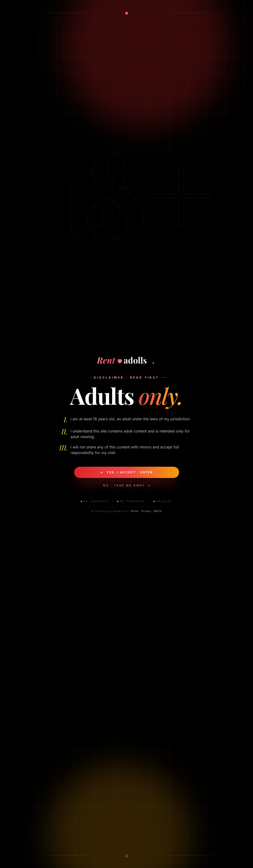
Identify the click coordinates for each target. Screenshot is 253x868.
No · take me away (126, 486)
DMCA (158, 512)
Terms (135, 512)
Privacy (146, 512)
